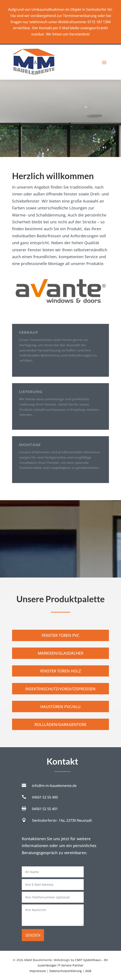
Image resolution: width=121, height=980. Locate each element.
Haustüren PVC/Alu (60, 707)
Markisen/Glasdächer (60, 653)
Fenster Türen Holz (60, 671)
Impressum (38, 971)
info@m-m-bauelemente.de (54, 786)
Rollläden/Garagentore (60, 724)
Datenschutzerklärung (66, 971)
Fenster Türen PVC (60, 635)
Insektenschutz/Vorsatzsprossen (60, 689)
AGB (88, 971)
